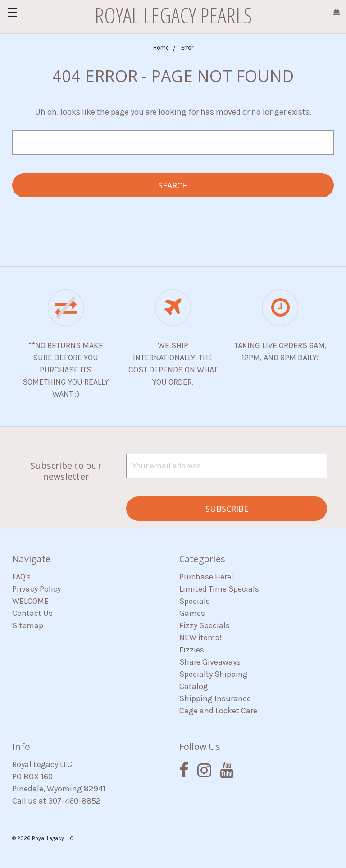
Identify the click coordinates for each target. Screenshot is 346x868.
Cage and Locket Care (218, 711)
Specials (195, 601)
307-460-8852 (74, 801)
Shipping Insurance (215, 698)
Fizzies (192, 650)
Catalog (194, 686)
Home (161, 48)
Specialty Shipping (214, 674)
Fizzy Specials (205, 625)
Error (187, 48)
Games (192, 613)
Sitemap (28, 625)
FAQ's (21, 577)
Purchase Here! (206, 577)
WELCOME (30, 601)
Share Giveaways (210, 662)
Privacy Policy (36, 589)
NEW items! (200, 638)
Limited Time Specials (219, 589)
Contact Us (32, 613)
